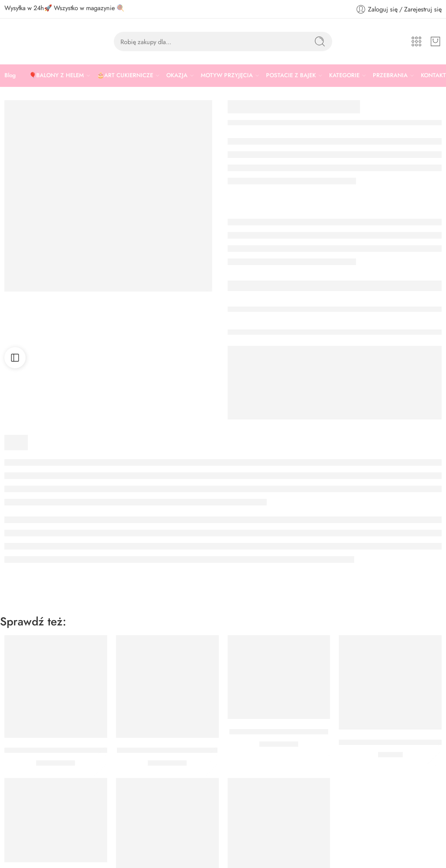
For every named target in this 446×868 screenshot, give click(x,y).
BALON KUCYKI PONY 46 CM (279, 732)
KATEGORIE (344, 75)
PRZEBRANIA (390, 75)
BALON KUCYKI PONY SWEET (167, 751)
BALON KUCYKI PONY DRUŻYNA (60, 751)
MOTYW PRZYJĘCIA (227, 75)
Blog (10, 75)
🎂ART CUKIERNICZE (125, 75)
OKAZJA (177, 75)
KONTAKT (433, 75)
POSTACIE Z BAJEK (291, 75)
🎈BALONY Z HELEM (56, 75)
